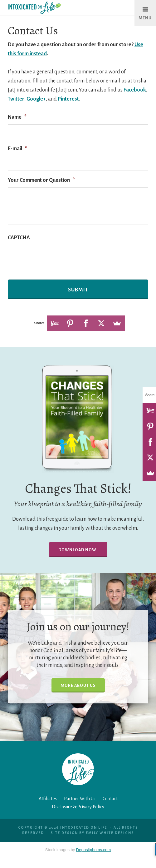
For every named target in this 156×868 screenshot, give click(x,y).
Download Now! (78, 550)
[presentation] (55, 257)
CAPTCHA (19, 238)
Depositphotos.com (93, 850)
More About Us (78, 686)
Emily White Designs (110, 833)
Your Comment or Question (41, 180)
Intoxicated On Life (48, 8)
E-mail (17, 149)
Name (17, 117)
